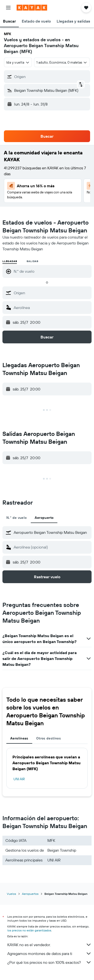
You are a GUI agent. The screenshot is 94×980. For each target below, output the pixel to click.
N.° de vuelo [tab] (17, 518)
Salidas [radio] (32, 261)
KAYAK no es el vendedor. (49, 945)
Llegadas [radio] (10, 261)
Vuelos (11, 894)
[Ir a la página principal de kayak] (32, 8)
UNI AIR (19, 779)
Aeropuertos (30, 894)
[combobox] (18, 62)
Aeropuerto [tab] (44, 518)
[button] (8, 8)
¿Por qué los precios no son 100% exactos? (49, 962)
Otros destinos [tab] (48, 738)
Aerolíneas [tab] (19, 738)
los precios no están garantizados (29, 930)
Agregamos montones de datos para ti (49, 953)
